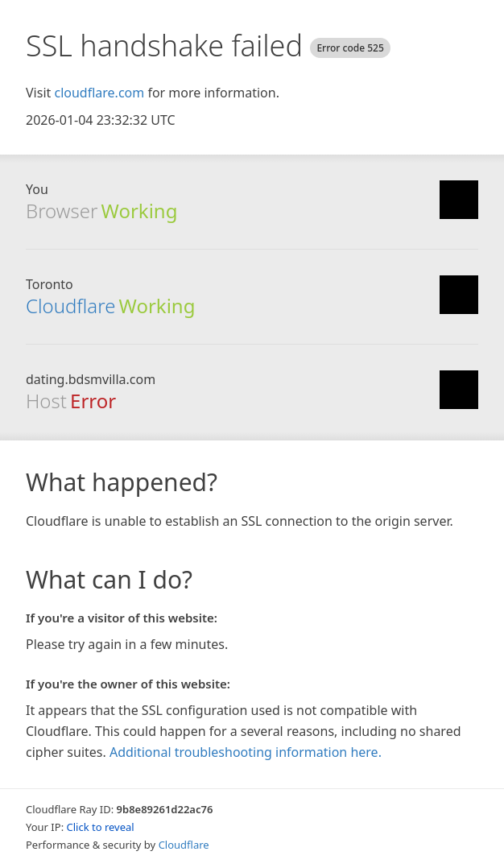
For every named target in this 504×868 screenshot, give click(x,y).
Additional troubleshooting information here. (246, 752)
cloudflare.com (99, 93)
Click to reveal (101, 827)
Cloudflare (70, 306)
